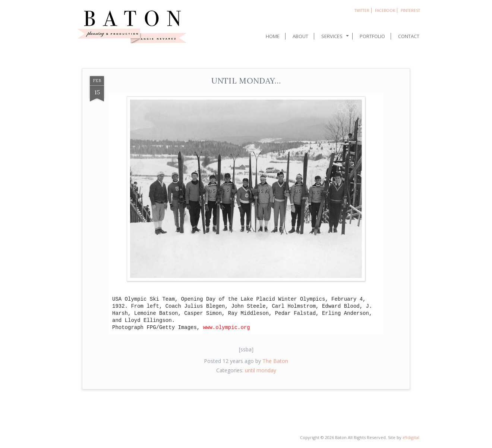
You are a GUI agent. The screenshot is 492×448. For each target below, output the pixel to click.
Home (273, 36)
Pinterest (410, 10)
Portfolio (372, 36)
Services (332, 36)
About (300, 36)
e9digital (411, 437)
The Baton (275, 361)
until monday (261, 370)
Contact (409, 36)
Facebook (385, 10)
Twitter (362, 10)
